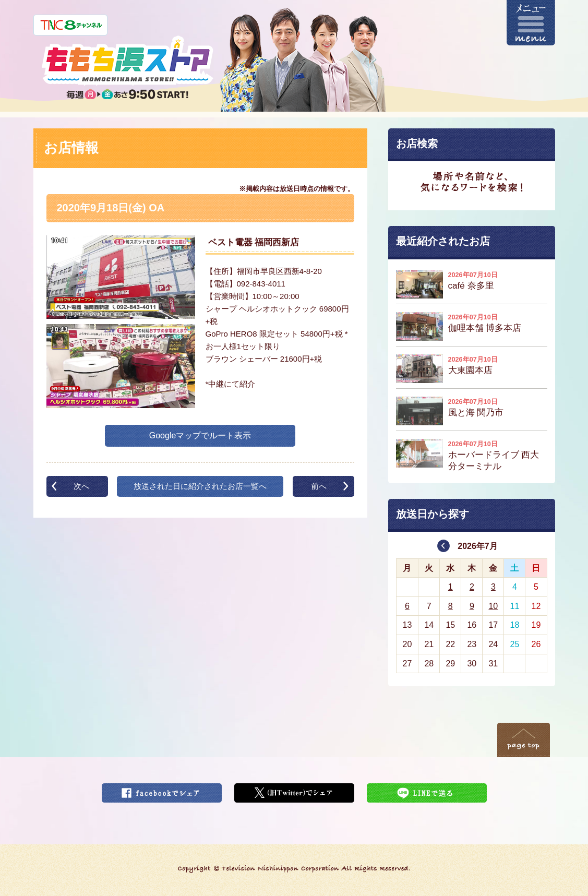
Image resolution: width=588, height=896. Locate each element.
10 (493, 606)
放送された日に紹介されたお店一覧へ (200, 486)
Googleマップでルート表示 (200, 435)
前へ (319, 486)
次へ (81, 486)
